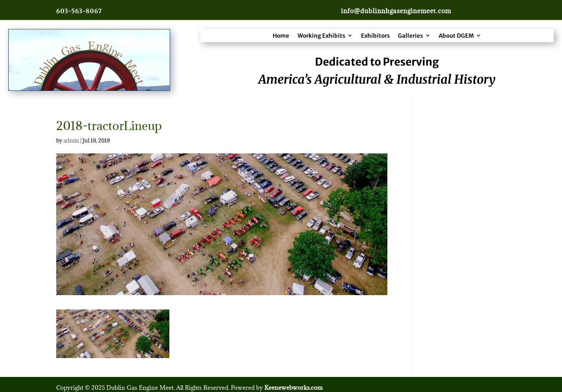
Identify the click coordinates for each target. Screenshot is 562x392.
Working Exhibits (321, 36)
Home (281, 36)
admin (71, 140)
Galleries (410, 36)
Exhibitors (375, 36)
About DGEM (456, 36)
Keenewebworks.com (293, 387)
